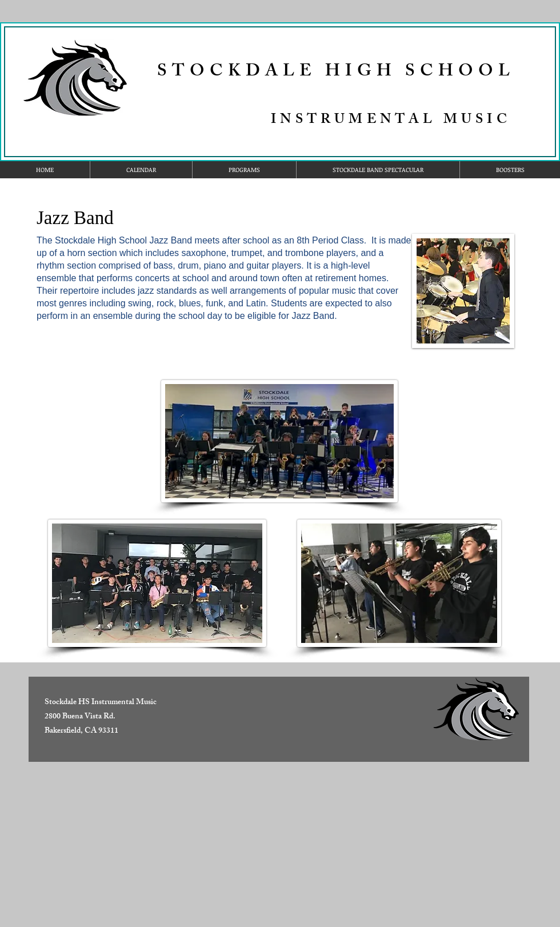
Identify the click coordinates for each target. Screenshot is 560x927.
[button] (244, 170)
